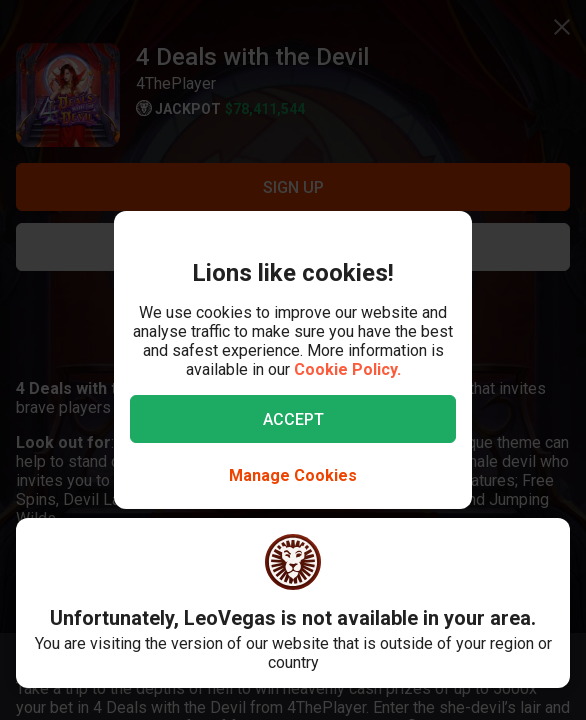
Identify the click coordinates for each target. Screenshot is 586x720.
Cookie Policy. (347, 369)
